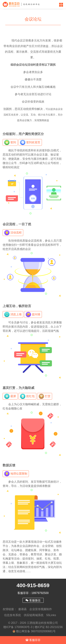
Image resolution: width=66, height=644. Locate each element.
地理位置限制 (16, 474)
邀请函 (22, 609)
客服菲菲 (33, 640)
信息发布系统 (12, 615)
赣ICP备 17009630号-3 (18, 627)
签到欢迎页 (30, 142)
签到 (10, 142)
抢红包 (27, 396)
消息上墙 (13, 314)
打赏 (45, 396)
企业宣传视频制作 (41, 609)
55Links (51, 615)
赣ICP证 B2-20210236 (49, 627)
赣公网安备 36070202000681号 (34, 631)
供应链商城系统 (34, 615)
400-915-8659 (33, 585)
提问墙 (33, 314)
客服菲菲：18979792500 (33, 593)
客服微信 (33, 600)
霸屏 (10, 396)
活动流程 (13, 233)
